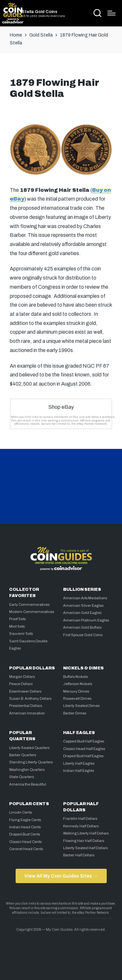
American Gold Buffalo (82, 627)
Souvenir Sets (21, 634)
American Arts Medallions (85, 598)
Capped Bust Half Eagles (84, 741)
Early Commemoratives (29, 605)
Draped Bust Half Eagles (83, 756)
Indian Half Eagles (79, 771)
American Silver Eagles (83, 605)
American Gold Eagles (82, 613)
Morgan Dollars (22, 677)
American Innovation (27, 713)
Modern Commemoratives (32, 612)
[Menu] (111, 13)
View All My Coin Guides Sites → (61, 876)
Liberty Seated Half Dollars (85, 848)
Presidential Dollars (26, 706)
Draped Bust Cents (25, 834)
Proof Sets (17, 619)
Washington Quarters (27, 770)
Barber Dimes (75, 713)
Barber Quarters (23, 755)
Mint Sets (17, 626)
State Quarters (21, 777)
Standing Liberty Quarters (31, 762)
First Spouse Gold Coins (83, 635)
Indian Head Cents (25, 827)
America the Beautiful (28, 784)
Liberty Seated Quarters (29, 748)
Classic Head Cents (25, 842)
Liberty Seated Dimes (81, 706)
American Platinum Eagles (86, 620)
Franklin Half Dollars (80, 819)
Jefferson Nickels (78, 684)
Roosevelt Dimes (77, 698)
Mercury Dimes (76, 691)
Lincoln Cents (20, 812)
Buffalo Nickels (75, 677)
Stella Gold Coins (40, 12)
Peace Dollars (21, 684)
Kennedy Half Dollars (81, 826)
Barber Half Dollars (79, 855)
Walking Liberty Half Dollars (86, 833)
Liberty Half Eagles (79, 763)
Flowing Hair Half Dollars (84, 841)
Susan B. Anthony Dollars (30, 698)
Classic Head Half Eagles (84, 749)
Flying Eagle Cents (25, 820)
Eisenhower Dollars (25, 691)
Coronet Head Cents (26, 849)
